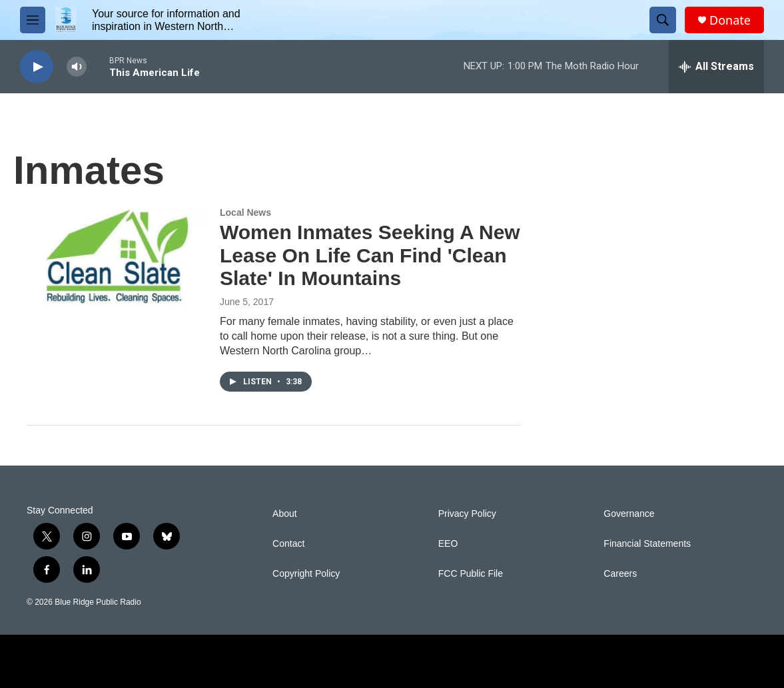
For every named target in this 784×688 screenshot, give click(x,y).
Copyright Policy (306, 574)
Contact (288, 544)
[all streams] (716, 67)
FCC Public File (471, 574)
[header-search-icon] (663, 20)
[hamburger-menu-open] (33, 20)
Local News (245, 212)
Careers (620, 574)
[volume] (77, 67)
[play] (37, 67)
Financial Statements (647, 544)
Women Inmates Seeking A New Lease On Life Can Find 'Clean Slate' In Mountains (370, 255)
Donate (730, 20)
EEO (448, 544)
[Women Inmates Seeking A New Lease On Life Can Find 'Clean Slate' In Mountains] (117, 258)
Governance (629, 514)
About (285, 514)
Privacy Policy (467, 514)
